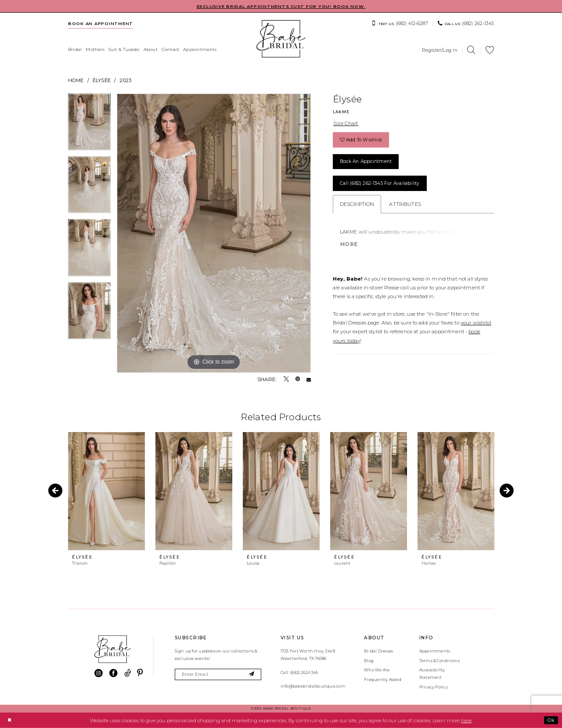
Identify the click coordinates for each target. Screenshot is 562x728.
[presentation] (106, 491)
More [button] (349, 244)
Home (76, 80)
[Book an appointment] (101, 23)
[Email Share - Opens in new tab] (309, 379)
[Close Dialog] (9, 720)
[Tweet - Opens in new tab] (286, 379)
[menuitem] (101, 23)
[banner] (281, 39)
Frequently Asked (383, 679)
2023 (125, 80)
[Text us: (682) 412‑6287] (400, 23)
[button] (440, 50)
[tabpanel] (89, 125)
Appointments (435, 651)
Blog (369, 661)
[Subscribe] (252, 675)
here (466, 720)
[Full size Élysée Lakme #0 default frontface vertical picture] (214, 233)
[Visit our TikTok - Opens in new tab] (128, 673)
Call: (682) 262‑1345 (299, 672)
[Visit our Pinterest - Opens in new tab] (140, 673)
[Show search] (472, 50)
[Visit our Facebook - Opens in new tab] (113, 673)
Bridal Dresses (378, 651)
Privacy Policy (434, 687)
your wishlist (476, 323)
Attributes (405, 204)
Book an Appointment (366, 161)
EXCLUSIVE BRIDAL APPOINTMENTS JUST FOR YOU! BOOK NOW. (281, 6)
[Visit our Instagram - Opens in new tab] (99, 673)
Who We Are (377, 670)
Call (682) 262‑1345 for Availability (380, 183)
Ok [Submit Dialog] (551, 720)
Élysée (102, 80)
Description (357, 204)
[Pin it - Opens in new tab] (298, 379)
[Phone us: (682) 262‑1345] (466, 23)
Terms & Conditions (440, 661)
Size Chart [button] (346, 123)
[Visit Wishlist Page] (490, 50)
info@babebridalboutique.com (313, 686)
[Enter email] (218, 675)
